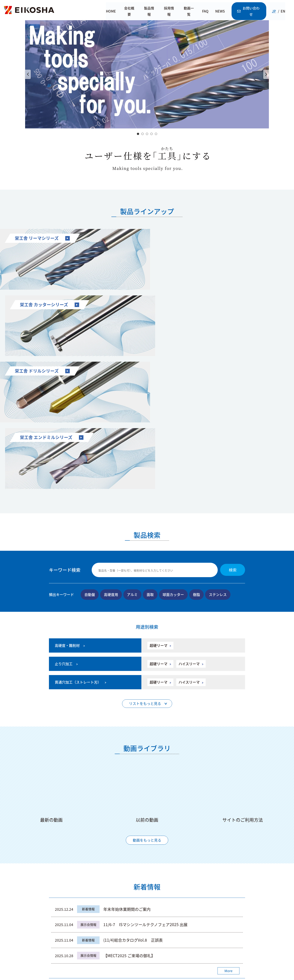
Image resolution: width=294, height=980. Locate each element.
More (228, 834)
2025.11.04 (64, 787)
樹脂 (197, 457)
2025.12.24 (64, 772)
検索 (232, 432)
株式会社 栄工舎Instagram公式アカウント (216, 918)
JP (276, 11)
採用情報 (170, 11)
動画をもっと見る (147, 703)
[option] (147, 74)
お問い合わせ (251, 11)
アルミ (133, 457)
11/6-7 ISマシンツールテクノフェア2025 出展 (145, 787)
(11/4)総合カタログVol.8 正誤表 (133, 803)
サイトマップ (186, 954)
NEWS (221, 11)
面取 (151, 457)
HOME (111, 11)
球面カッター (174, 457)
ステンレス (219, 457)
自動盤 (90, 457)
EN (285, 11)
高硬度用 (111, 457)
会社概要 (129, 11)
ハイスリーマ (187, 527)
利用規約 (209, 954)
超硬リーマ (156, 508)
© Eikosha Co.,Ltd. (147, 975)
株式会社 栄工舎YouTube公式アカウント (214, 900)
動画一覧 (190, 11)
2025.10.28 (64, 818)
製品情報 (149, 11)
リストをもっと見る (145, 567)
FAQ (207, 11)
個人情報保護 (233, 954)
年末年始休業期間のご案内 (127, 772)
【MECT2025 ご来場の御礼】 (162, 818)
